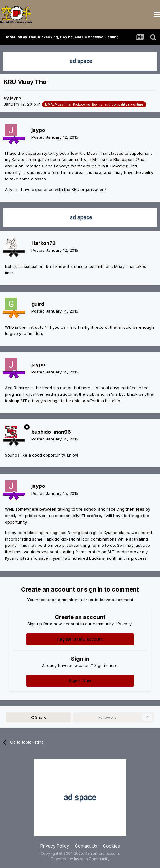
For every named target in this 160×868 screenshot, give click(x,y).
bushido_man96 (51, 432)
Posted (55, 137)
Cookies (111, 846)
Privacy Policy (55, 846)
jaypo (15, 98)
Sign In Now (80, 680)
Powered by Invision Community (80, 859)
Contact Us (86, 846)
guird (38, 304)
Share (39, 717)
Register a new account (80, 639)
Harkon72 (43, 243)
